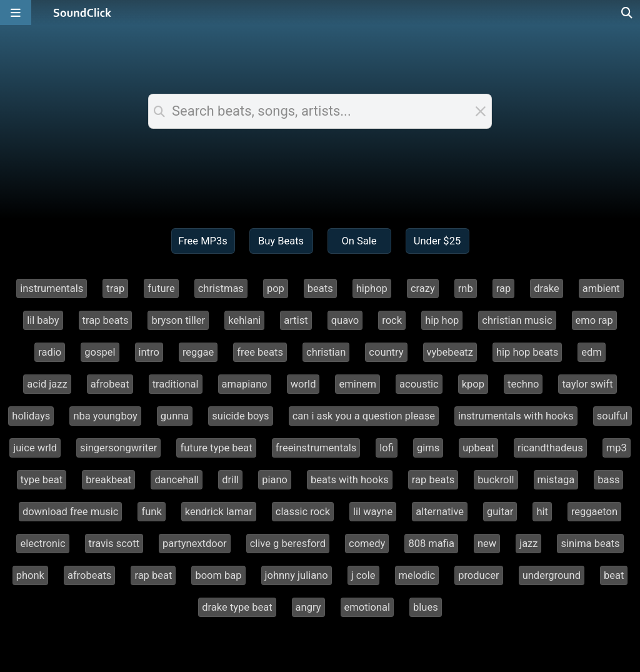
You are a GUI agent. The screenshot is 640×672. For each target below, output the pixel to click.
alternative (440, 512)
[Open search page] (627, 13)
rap (504, 288)
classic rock (303, 512)
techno (523, 384)
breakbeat (108, 480)
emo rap (594, 320)
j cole (363, 575)
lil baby (43, 320)
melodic (417, 575)
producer (478, 575)
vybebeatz (450, 352)
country (386, 352)
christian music (517, 320)
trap (115, 288)
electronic (42, 544)
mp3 (617, 448)
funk (151, 512)
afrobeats (89, 575)
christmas (221, 288)
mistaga (556, 480)
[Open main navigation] (16, 13)
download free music (71, 512)
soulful (612, 416)
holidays (31, 416)
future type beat (216, 448)
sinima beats (590, 544)
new (487, 544)
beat (614, 575)
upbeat (478, 448)
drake (547, 288)
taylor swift (587, 384)
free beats (260, 352)
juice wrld (35, 448)
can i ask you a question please (364, 416)
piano (275, 480)
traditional (176, 384)
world (303, 384)
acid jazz (47, 384)
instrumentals (52, 288)
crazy (423, 288)
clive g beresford (288, 544)
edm (592, 352)
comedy (367, 544)
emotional (367, 607)
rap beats (433, 480)
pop (276, 288)
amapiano (245, 384)
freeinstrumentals (316, 448)
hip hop (442, 320)
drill (230, 480)
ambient (601, 288)
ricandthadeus (550, 448)
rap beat (153, 575)
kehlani (244, 320)
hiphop (372, 288)
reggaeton (594, 512)
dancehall (177, 480)
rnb (466, 288)
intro (149, 352)
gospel (100, 352)
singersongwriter (118, 448)
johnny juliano (297, 575)
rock (392, 320)
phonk (30, 575)
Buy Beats (281, 241)
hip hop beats (527, 352)
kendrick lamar (219, 512)
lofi (387, 448)
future (161, 288)
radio (50, 352)
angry (308, 607)
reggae (198, 352)
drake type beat (237, 607)
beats (320, 288)
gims (428, 448)
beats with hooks (350, 480)
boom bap (218, 575)
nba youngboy (105, 416)
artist (296, 320)
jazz (528, 544)
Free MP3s (203, 241)
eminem (357, 384)
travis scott (114, 544)
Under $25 (437, 241)
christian (326, 352)
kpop (473, 384)
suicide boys (240, 416)
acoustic (419, 384)
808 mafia (431, 544)
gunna (175, 416)
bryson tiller (178, 320)
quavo (345, 320)
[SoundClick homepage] (82, 13)
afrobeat (110, 384)
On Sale (359, 241)
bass (608, 480)
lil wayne (373, 512)
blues (426, 607)
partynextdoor (195, 544)
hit (542, 512)
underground (552, 575)
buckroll (496, 480)
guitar (500, 512)
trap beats (106, 320)
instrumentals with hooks (516, 416)
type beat (42, 480)
